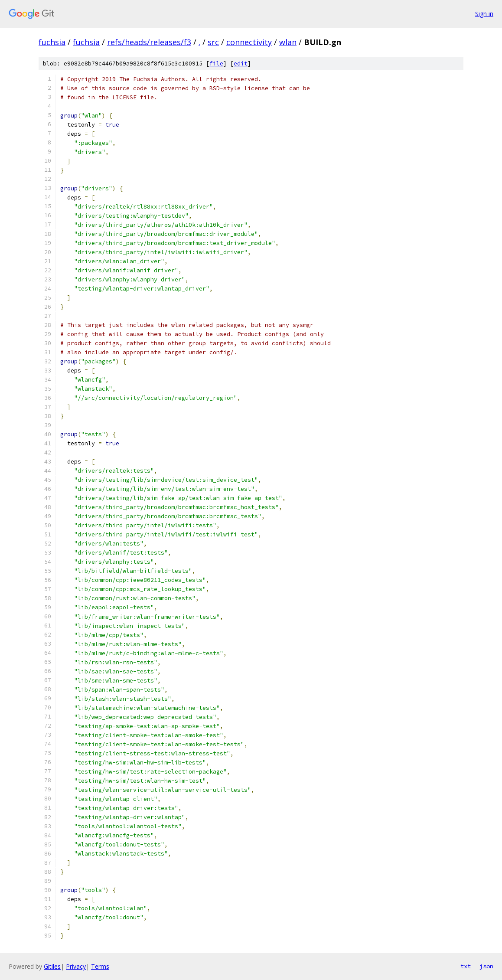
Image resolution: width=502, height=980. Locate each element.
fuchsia (52, 42)
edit (241, 64)
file (216, 64)
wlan (288, 42)
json (486, 966)
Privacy (76, 966)
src (213, 42)
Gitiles (52, 966)
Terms (100, 966)
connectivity (249, 42)
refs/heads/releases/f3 (149, 42)
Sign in (484, 14)
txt (466, 966)
